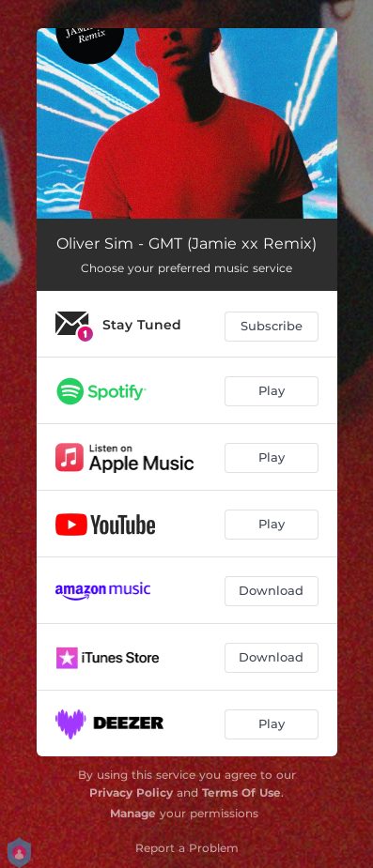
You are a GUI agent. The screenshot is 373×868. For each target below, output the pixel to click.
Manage (133, 813)
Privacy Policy (131, 792)
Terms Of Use (241, 792)
